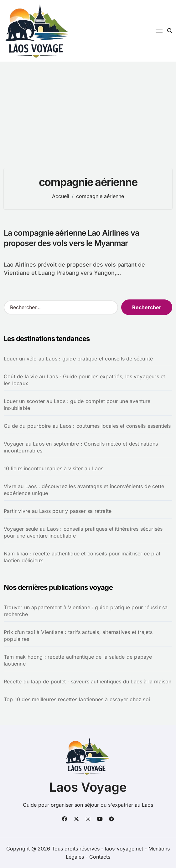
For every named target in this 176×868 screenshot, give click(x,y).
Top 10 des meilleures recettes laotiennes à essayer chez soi (77, 699)
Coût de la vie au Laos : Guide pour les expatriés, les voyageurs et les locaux (84, 380)
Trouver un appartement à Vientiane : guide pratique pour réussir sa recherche (86, 611)
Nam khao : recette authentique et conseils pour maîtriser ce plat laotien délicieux (82, 557)
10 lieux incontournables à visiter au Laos (54, 468)
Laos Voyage (88, 787)
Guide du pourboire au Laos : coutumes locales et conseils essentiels (87, 426)
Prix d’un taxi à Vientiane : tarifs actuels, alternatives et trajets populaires (78, 636)
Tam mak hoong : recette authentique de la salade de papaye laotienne (78, 660)
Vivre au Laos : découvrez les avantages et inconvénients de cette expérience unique (84, 490)
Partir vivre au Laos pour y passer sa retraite (58, 511)
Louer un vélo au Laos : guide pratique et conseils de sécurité (78, 359)
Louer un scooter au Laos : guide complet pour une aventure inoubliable (77, 405)
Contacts (100, 857)
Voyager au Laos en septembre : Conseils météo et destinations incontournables (81, 447)
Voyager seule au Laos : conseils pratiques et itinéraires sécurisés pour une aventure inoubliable (83, 532)
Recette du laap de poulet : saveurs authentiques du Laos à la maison (88, 682)
